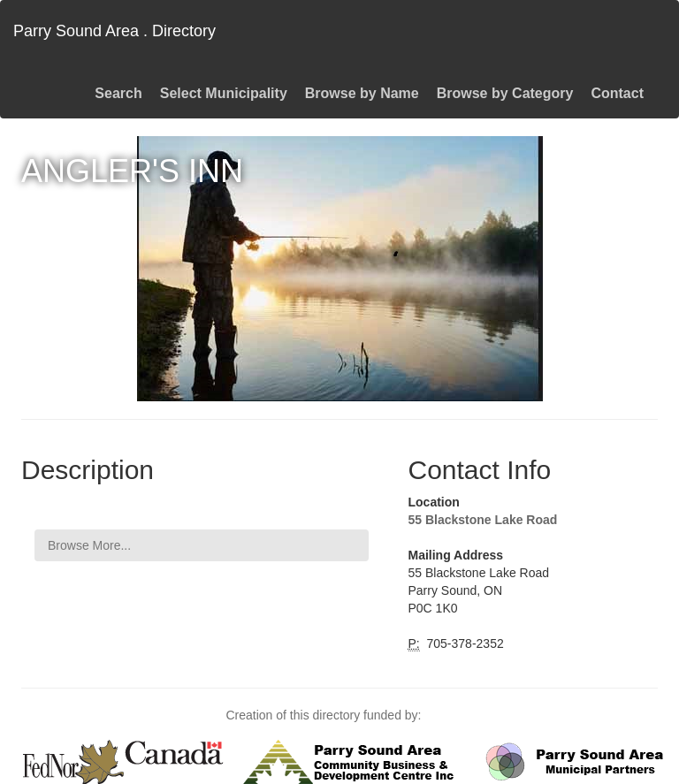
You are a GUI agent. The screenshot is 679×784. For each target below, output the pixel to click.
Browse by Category (505, 93)
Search (118, 93)
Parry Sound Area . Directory (114, 31)
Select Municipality (224, 93)
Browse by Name (362, 93)
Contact (617, 93)
